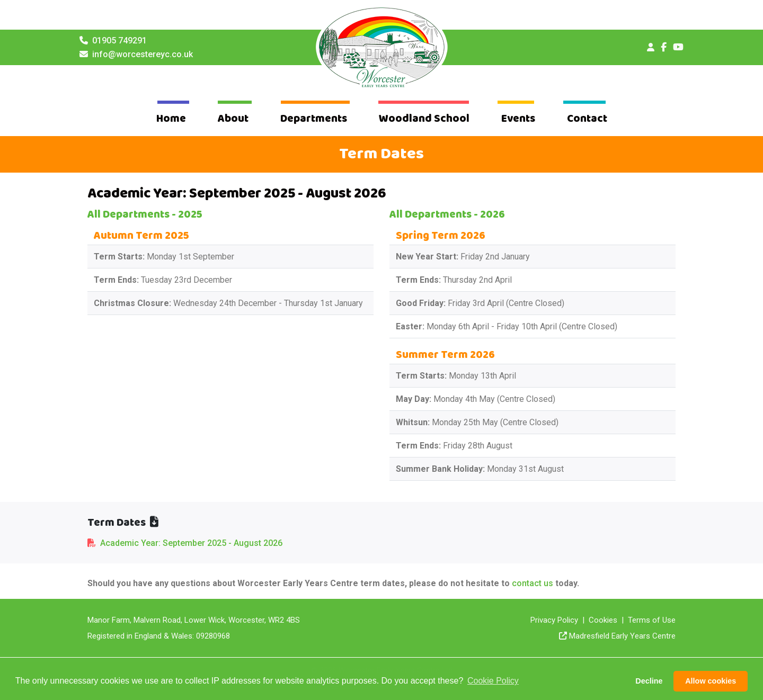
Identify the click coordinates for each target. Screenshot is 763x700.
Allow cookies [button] (711, 681)
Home (171, 119)
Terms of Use (652, 620)
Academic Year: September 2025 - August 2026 (191, 543)
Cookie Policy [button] (493, 681)
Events (518, 119)
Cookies (603, 620)
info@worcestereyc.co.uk (143, 54)
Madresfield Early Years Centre (622, 636)
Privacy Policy (554, 620)
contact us (533, 583)
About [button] (233, 119)
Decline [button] (649, 681)
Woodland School (424, 119)
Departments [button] (314, 119)
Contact (587, 119)
